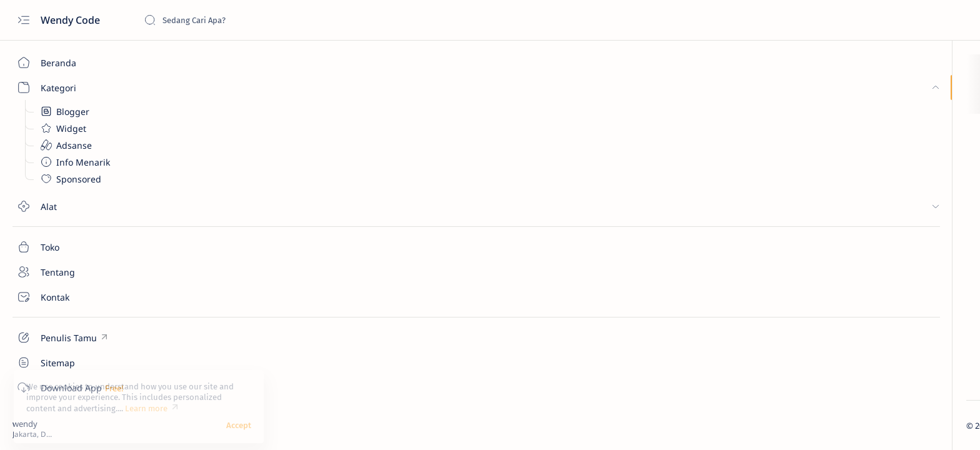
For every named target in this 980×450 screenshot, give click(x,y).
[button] (911, 425)
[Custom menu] (72, 337)
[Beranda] (72, 62)
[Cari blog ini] (237, 20)
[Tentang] (72, 272)
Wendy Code (72, 20)
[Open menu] (23, 20)
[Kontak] (72, 297)
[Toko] (72, 247)
